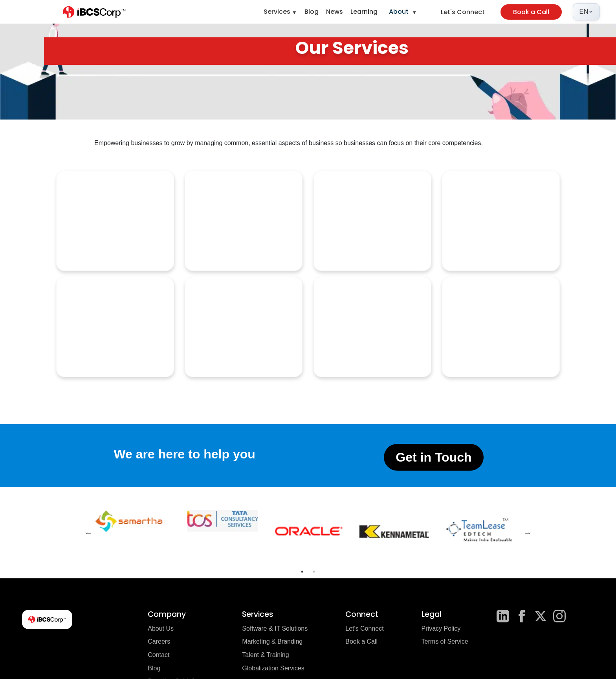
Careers (159, 641)
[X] (541, 616)
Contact (159, 655)
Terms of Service (445, 641)
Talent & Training (265, 655)
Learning (364, 12)
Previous (88, 533)
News (335, 12)
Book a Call (531, 12)
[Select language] (586, 12)
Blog (312, 12)
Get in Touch (434, 457)
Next (528, 533)
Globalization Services (273, 668)
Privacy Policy (441, 628)
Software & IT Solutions (275, 628)
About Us (161, 628)
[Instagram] (559, 616)
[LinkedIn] (503, 616)
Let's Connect (463, 12)
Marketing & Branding (272, 641)
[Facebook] (522, 616)
